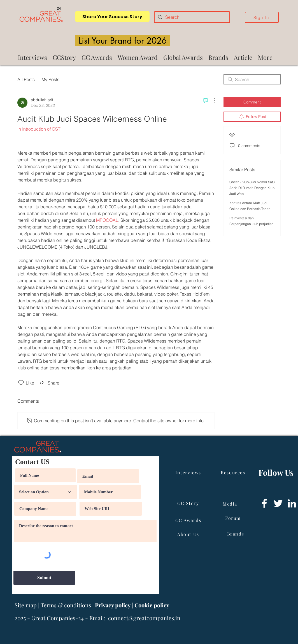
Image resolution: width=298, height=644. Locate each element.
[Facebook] (264, 503)
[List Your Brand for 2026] (123, 41)
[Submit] (44, 578)
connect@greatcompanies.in (144, 618)
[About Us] (189, 534)
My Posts (50, 79)
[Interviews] (189, 472)
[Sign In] (262, 17)
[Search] (191, 17)
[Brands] (236, 534)
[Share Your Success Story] (112, 16)
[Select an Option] (45, 492)
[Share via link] (49, 383)
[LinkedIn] (292, 503)
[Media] (231, 504)
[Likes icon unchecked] (21, 383)
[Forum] (234, 518)
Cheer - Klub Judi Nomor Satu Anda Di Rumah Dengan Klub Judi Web (252, 188)
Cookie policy (152, 605)
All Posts (26, 79)
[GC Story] (189, 503)
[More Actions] (211, 100)
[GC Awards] (189, 520)
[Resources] (234, 472)
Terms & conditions (66, 605)
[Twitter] (278, 503)
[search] (252, 79)
